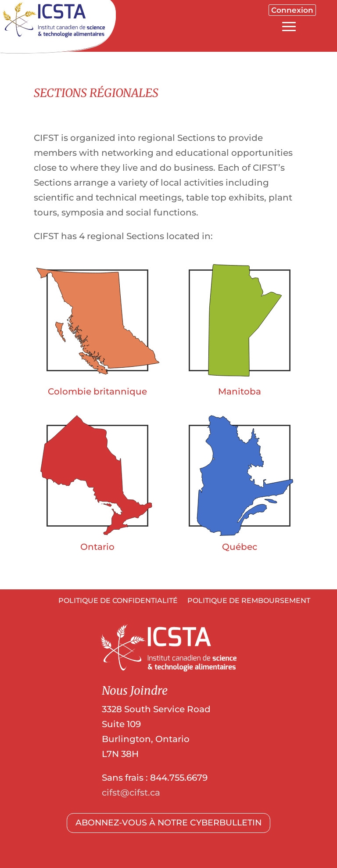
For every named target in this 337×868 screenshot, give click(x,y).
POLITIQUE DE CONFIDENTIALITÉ (118, 601)
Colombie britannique (97, 391)
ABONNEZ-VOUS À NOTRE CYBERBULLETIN (168, 823)
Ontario (97, 547)
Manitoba (240, 391)
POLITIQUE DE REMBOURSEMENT (249, 601)
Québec (240, 547)
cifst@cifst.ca (131, 793)
